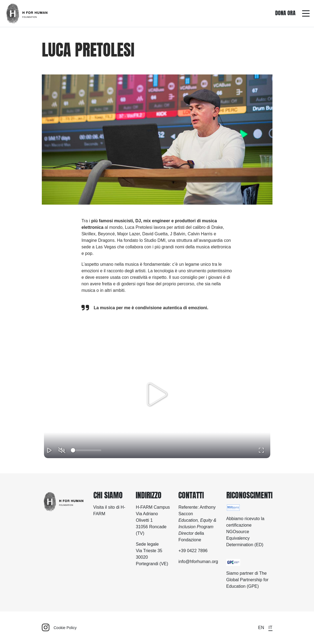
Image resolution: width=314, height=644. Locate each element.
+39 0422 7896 (193, 551)
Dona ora (285, 13)
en (261, 628)
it (270, 628)
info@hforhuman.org (198, 562)
